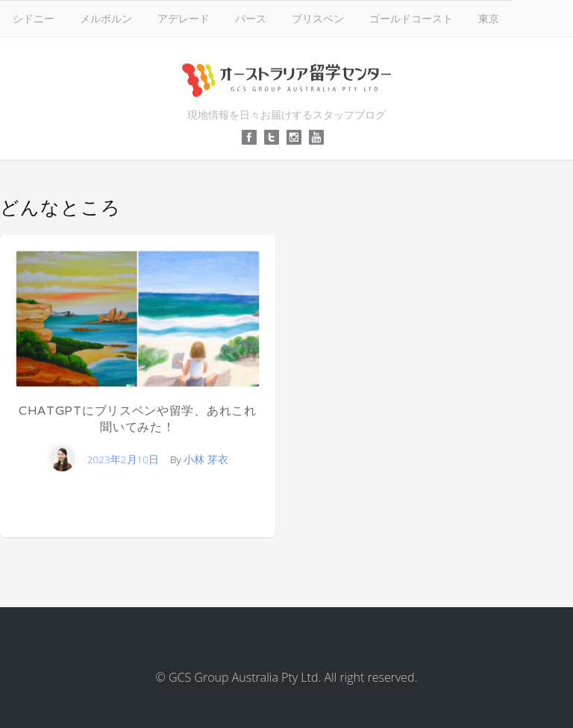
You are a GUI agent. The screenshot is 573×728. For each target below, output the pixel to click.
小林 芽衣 (206, 459)
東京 (489, 18)
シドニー (34, 18)
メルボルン (106, 18)
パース (251, 18)
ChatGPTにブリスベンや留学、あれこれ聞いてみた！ (138, 419)
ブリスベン (318, 18)
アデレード (184, 18)
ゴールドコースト (411, 18)
